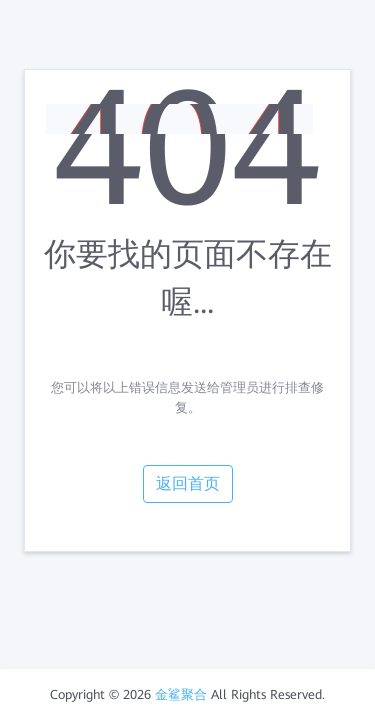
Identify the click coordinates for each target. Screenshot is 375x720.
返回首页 (188, 483)
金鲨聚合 (181, 694)
